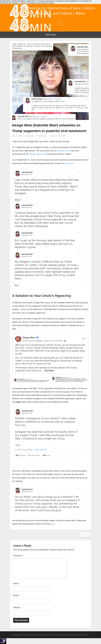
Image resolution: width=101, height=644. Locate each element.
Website (17, 608)
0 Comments (41, 136)
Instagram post (64, 151)
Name (16, 583)
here (53, 524)
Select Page (50, 35)
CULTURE (61, 136)
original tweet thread (38, 154)
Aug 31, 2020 (17, 136)
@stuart (30, 136)
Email (16, 595)
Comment (18, 555)
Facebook (69, 163)
